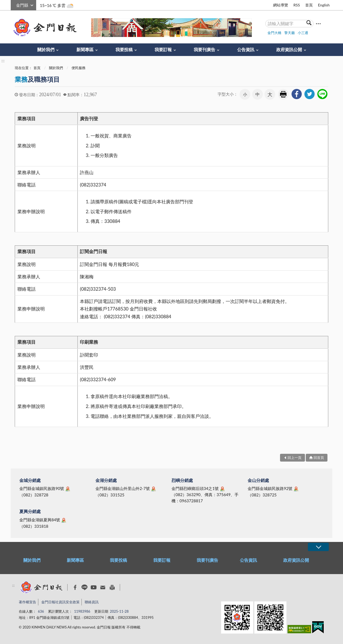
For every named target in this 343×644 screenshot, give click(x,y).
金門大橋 (274, 33)
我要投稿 (124, 49)
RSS (297, 5)
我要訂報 (163, 49)
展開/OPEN (318, 547)
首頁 (309, 5)
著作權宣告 (27, 602)
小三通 (303, 33)
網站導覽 (281, 5)
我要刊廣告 (204, 49)
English (324, 5)
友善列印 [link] (283, 94)
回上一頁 (294, 458)
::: (14, 4)
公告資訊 (246, 49)
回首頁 (319, 458)
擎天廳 (290, 33)
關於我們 (46, 49)
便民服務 (79, 68)
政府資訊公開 (289, 49)
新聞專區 (85, 49)
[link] (297, 94)
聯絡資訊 (92, 602)
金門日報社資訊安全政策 (60, 602)
